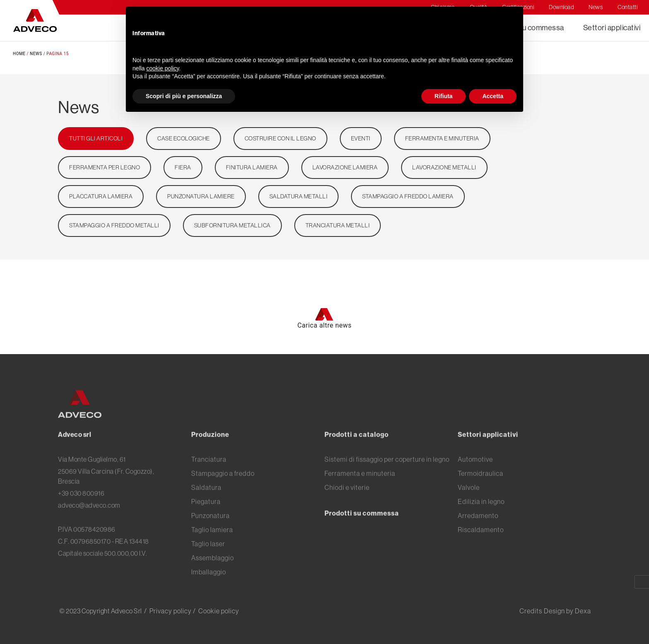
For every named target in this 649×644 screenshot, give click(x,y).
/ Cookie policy (216, 611)
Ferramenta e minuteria (442, 138)
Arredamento (478, 529)
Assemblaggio (213, 571)
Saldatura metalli (299, 196)
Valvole (469, 501)
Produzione (210, 448)
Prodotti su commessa (362, 526)
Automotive (475, 473)
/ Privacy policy (168, 611)
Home (19, 54)
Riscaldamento (481, 543)
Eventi (361, 138)
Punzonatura (210, 529)
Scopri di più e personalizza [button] (184, 96)
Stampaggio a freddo (223, 487)
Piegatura (206, 515)
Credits (531, 611)
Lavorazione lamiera (345, 167)
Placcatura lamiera (101, 196)
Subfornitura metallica (232, 225)
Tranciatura (209, 473)
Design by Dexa (567, 611)
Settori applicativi (612, 28)
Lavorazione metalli (444, 167)
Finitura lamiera (252, 167)
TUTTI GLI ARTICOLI (96, 138)
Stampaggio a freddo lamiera (408, 196)
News (36, 54)
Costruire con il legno (280, 138)
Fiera (183, 167)
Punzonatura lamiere (201, 196)
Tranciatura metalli (338, 225)
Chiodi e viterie (347, 501)
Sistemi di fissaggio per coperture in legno (387, 473)
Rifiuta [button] (444, 96)
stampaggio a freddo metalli (114, 225)
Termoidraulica (481, 487)
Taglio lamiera (212, 543)
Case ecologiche (184, 138)
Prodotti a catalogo (357, 448)
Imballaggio (209, 585)
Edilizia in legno (481, 515)
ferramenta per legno (105, 167)
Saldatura (206, 501)
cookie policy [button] (162, 68)
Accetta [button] (493, 96)
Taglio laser (208, 557)
